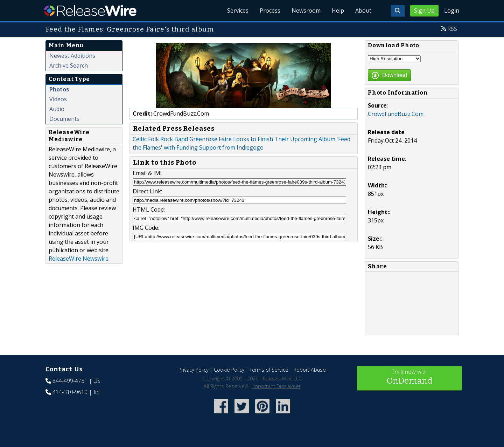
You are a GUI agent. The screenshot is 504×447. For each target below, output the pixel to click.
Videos (58, 99)
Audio (57, 109)
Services (238, 11)
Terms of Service (269, 370)
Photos (59, 89)
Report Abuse (310, 370)
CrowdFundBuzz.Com (396, 114)
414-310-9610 (70, 392)
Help (338, 11)
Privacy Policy (194, 370)
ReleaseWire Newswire (79, 259)
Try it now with (409, 377)
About (363, 11)
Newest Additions (72, 56)
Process (270, 11)
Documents (64, 119)
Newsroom (306, 11)
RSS (452, 29)
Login (452, 11)
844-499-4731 (70, 381)
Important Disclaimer (276, 386)
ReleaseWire (90, 11)
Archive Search (69, 66)
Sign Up (424, 11)
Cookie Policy (229, 370)
